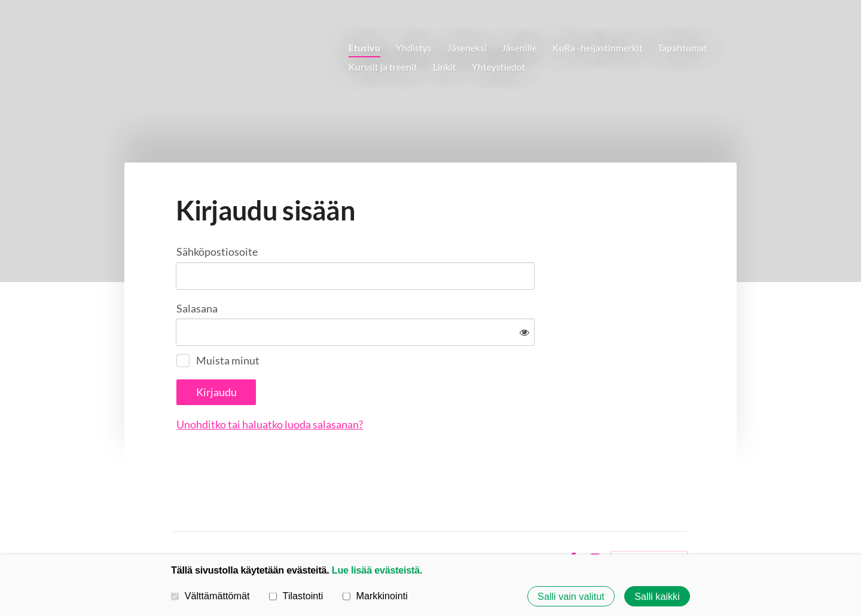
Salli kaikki (657, 596)
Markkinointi (375, 596)
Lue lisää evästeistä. (377, 570)
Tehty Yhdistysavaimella (649, 520)
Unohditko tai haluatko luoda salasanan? (399, 385)
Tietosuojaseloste (477, 520)
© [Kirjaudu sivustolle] (178, 520)
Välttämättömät (210, 596)
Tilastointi (296, 596)
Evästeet (539, 520)
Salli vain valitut (571, 596)
